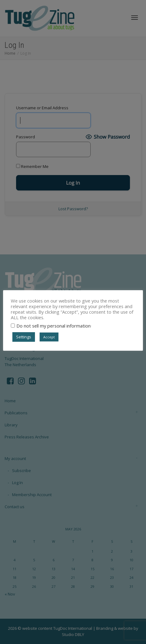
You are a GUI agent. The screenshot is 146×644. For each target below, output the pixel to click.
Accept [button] (49, 337)
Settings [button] (24, 337)
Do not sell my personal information (54, 326)
